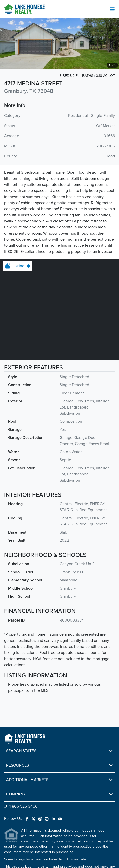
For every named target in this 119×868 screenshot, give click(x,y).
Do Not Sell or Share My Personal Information (35, 859)
